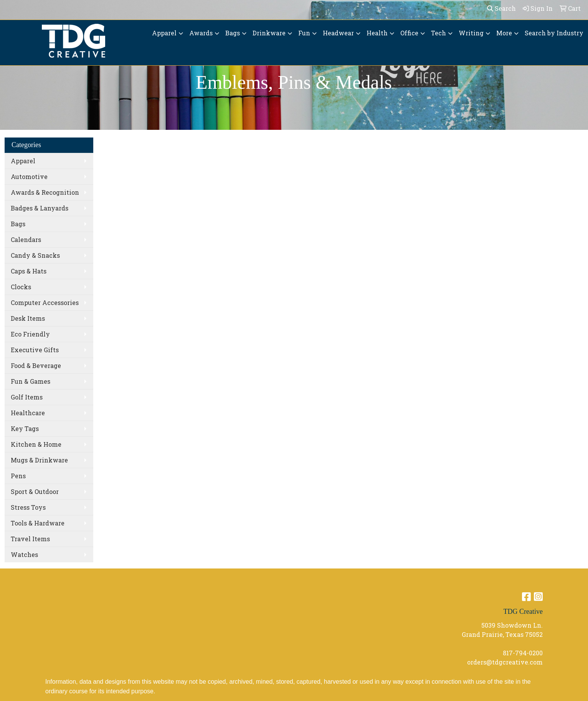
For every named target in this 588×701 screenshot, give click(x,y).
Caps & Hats (29, 271)
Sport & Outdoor (35, 491)
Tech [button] (439, 33)
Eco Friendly (30, 334)
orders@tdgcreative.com (505, 662)
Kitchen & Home (36, 444)
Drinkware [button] (269, 33)
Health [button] (377, 33)
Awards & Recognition (45, 192)
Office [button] (409, 33)
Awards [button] (201, 33)
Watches (24, 554)
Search (501, 8)
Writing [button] (471, 33)
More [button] (504, 33)
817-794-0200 (523, 653)
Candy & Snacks (35, 255)
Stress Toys (28, 507)
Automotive (29, 176)
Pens (18, 476)
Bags (18, 224)
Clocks (21, 287)
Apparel (23, 161)
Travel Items (30, 539)
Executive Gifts (35, 350)
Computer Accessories (45, 302)
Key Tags (25, 428)
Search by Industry (554, 33)
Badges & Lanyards (40, 208)
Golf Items (27, 397)
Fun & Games (31, 381)
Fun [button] (304, 33)
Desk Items (28, 318)
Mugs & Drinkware (39, 460)
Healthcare (28, 413)
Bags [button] (233, 33)
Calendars (26, 239)
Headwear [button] (338, 33)
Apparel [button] (164, 33)
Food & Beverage (36, 365)
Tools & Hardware (38, 523)
